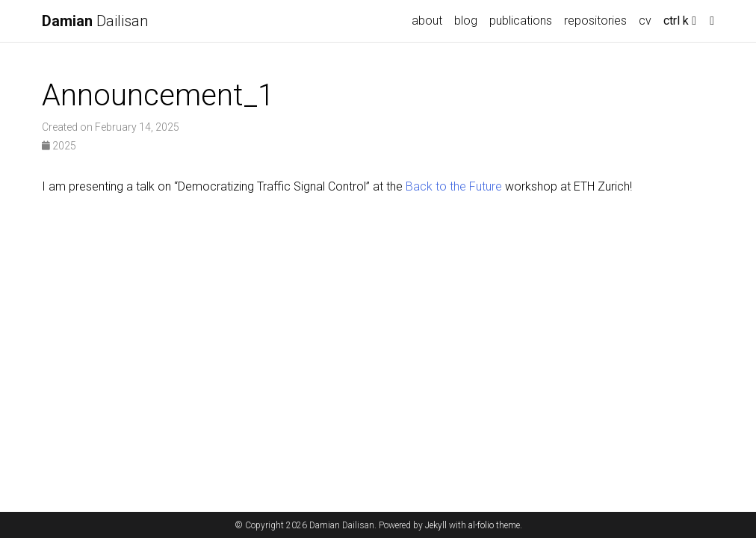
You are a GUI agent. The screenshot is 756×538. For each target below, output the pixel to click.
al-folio (481, 525)
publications (521, 21)
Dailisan (95, 21)
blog (466, 21)
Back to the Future (454, 186)
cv (645, 21)
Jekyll (436, 525)
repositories (595, 21)
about (427, 21)
